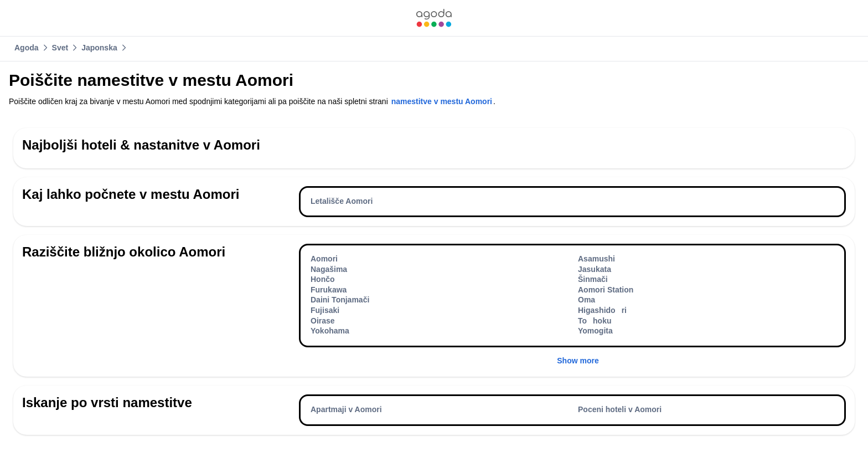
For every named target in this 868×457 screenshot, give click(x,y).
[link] (434, 18)
